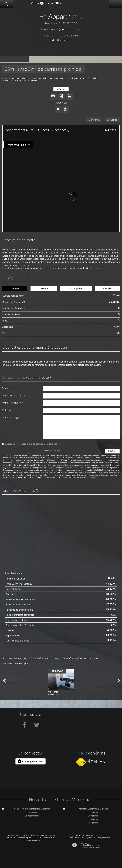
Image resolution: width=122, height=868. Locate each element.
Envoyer (112, 451)
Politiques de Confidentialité (46, 477)
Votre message (11, 417)
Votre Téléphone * (13, 403)
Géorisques (95, 268)
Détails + (44, 288)
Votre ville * (9, 410)
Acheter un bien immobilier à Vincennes (52, 78)
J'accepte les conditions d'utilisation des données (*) (33, 444)
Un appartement (79, 78)
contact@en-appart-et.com (65, 29)
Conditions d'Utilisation (70, 477)
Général (15, 288)
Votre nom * (9, 388)
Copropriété (76, 288)
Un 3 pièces (95, 78)
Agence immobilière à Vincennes (17, 78)
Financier (107, 288)
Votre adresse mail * (14, 395)
